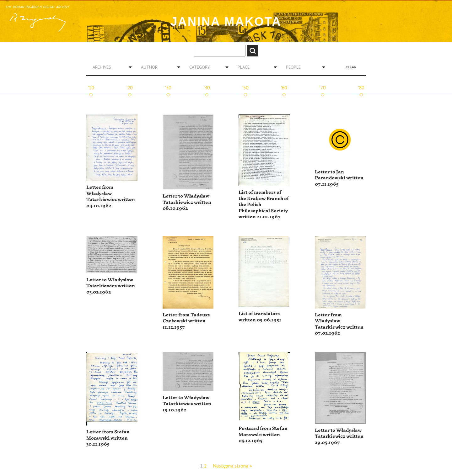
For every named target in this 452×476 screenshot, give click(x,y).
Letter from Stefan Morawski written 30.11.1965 (108, 438)
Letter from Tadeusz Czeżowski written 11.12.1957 (186, 321)
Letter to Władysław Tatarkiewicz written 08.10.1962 (187, 202)
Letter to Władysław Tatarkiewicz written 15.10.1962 (187, 404)
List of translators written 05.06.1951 (260, 317)
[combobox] (110, 67)
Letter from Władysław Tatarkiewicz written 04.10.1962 (111, 197)
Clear (351, 67)
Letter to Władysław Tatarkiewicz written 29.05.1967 (339, 436)
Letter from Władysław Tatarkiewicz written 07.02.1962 (339, 324)
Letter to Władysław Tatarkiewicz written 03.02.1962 (111, 286)
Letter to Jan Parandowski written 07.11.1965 (339, 178)
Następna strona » (232, 466)
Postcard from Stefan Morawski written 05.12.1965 (263, 435)
